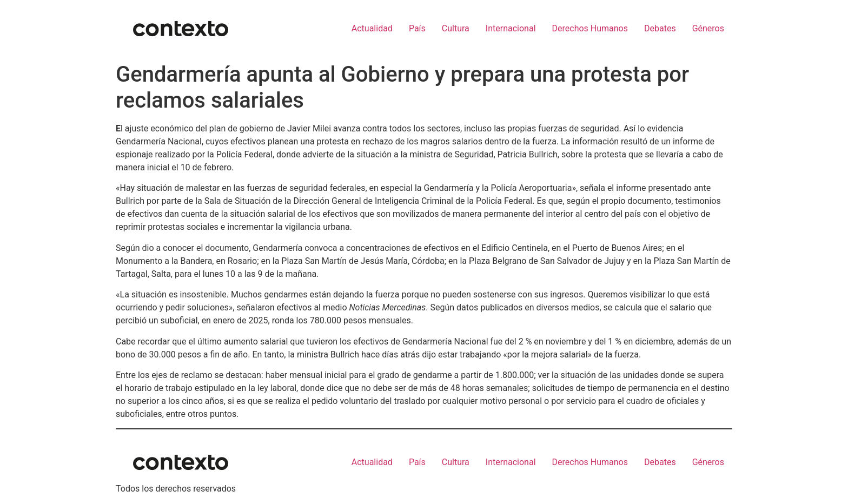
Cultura (456, 28)
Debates (660, 28)
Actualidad (372, 28)
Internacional (511, 28)
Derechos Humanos (590, 28)
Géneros (708, 28)
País (417, 28)
